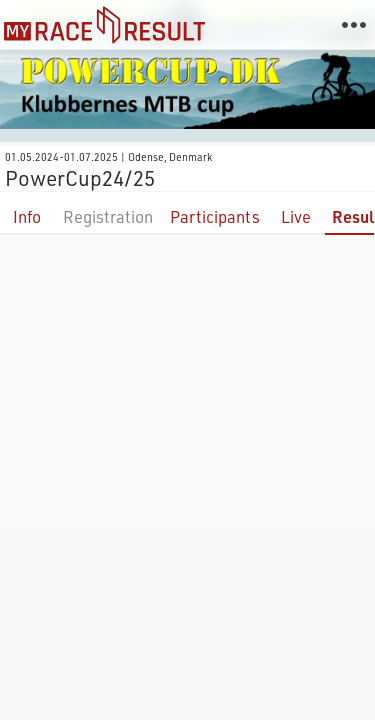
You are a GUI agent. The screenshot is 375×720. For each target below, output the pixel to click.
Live (296, 216)
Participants (215, 216)
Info (27, 216)
